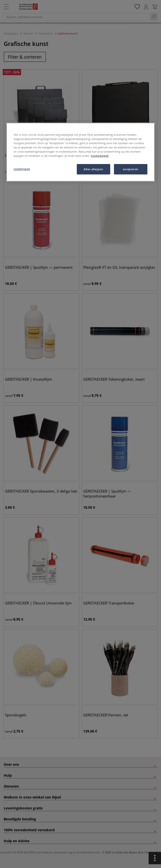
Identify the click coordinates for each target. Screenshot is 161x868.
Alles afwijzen (93, 169)
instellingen (22, 169)
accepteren (131, 169)
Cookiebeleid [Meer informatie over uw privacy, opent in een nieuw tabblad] (100, 156)
